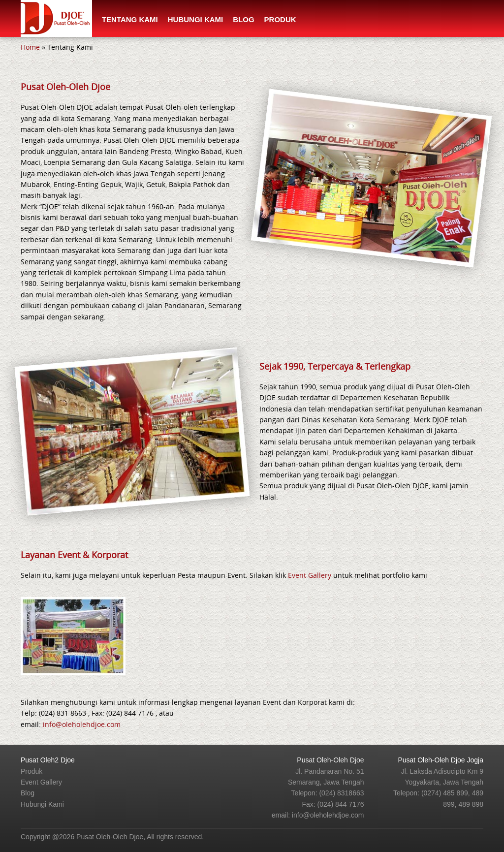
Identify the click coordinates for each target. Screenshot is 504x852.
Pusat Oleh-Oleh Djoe (330, 760)
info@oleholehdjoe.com (82, 724)
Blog (243, 19)
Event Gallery (310, 575)
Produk (280, 19)
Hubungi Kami (196, 19)
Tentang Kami (130, 19)
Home (30, 47)
